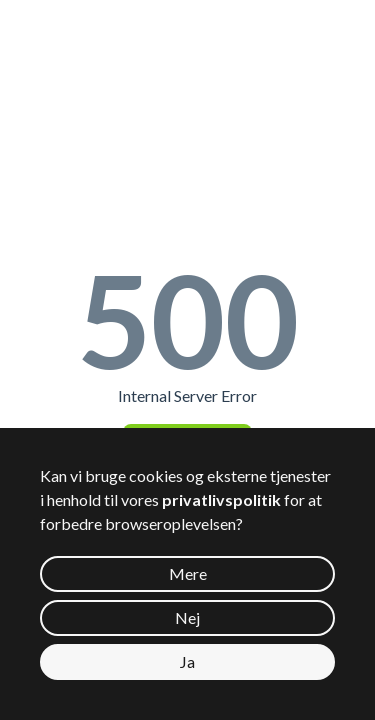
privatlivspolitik (221, 499)
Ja (187, 661)
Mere (188, 573)
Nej (187, 617)
